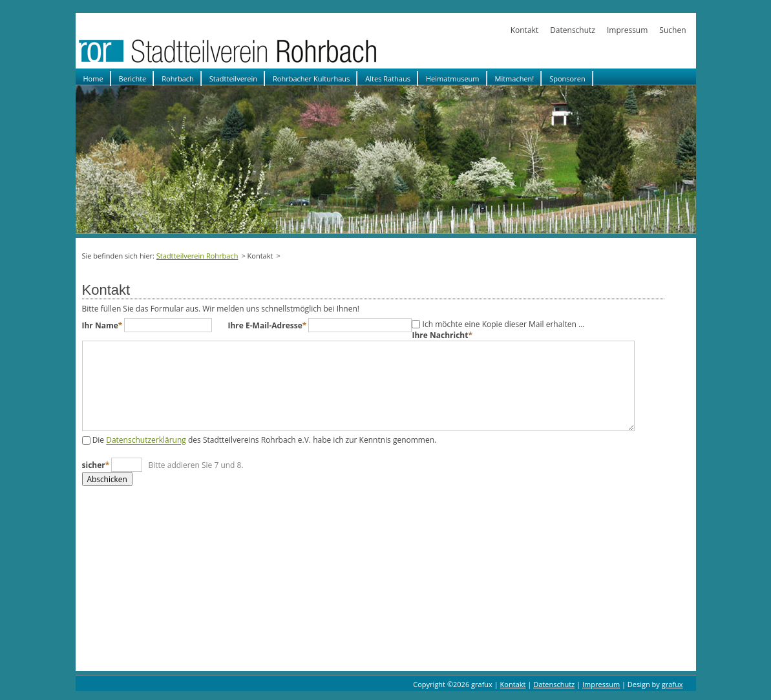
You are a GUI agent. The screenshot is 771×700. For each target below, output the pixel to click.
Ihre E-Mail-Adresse (268, 325)
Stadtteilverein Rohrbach (197, 256)
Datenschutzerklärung (146, 440)
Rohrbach (178, 79)
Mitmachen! (515, 79)
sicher (97, 465)
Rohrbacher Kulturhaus (311, 79)
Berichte (133, 79)
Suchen (672, 30)
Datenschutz (573, 30)
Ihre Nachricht (442, 335)
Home (93, 79)
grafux (672, 684)
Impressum (627, 30)
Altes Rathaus (388, 79)
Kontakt (524, 30)
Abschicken (107, 479)
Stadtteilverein (233, 79)
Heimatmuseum (453, 79)
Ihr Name (103, 325)
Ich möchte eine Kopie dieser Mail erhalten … (504, 324)
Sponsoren (567, 79)
